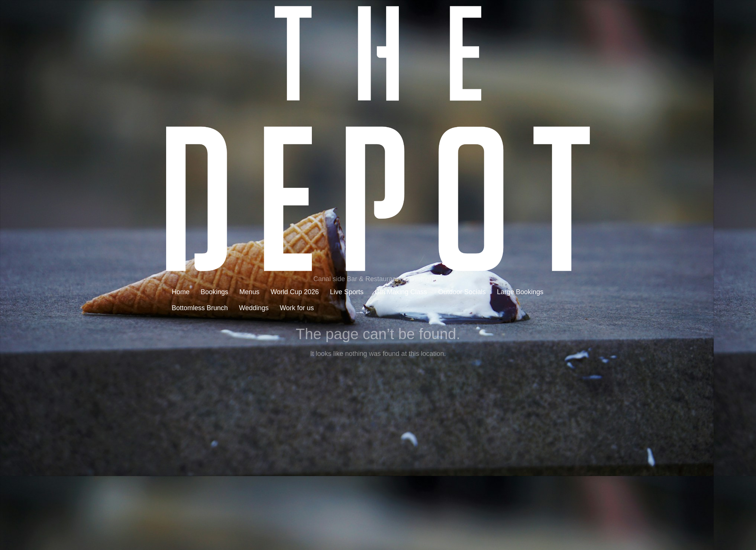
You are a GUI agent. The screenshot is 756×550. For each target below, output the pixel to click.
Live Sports (347, 292)
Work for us (297, 308)
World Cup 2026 (295, 292)
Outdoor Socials (462, 292)
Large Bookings (520, 292)
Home (181, 292)
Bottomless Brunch (200, 308)
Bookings (214, 292)
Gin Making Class (401, 292)
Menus (249, 292)
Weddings (254, 308)
